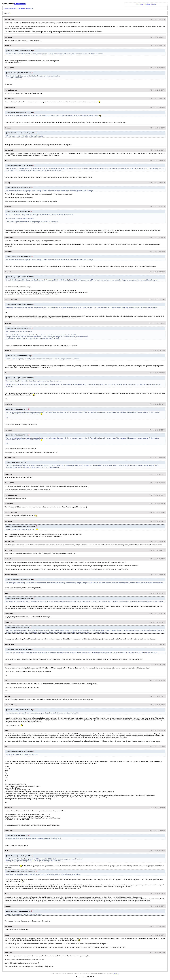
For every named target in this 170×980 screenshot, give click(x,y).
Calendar (153, 4)
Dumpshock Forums (10, 8)
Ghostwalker (20, 4)
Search (141, 4)
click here (116, 973)
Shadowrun (30, 8)
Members (147, 4)
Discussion (21, 8)
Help (137, 4)
